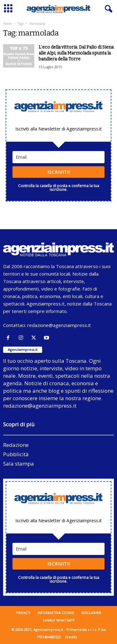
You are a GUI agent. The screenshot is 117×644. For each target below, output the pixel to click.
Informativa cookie (56, 613)
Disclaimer (91, 613)
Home (7, 24)
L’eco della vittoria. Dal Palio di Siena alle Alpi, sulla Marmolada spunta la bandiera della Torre (76, 53)
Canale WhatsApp (58, 620)
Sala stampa (19, 464)
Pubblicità (16, 454)
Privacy (23, 613)
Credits (71, 637)
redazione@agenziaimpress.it (59, 325)
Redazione (16, 445)
